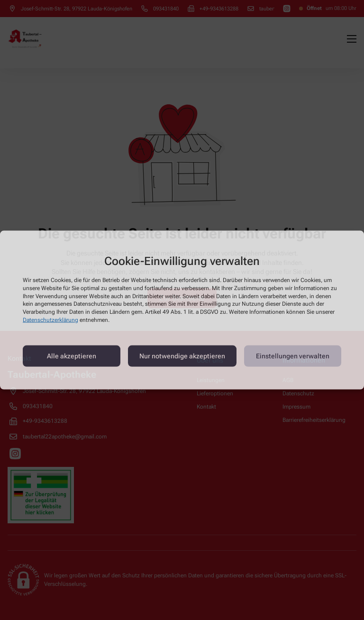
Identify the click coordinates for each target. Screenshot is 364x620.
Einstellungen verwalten (293, 356)
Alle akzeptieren (72, 356)
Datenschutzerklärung (50, 320)
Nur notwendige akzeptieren (182, 356)
